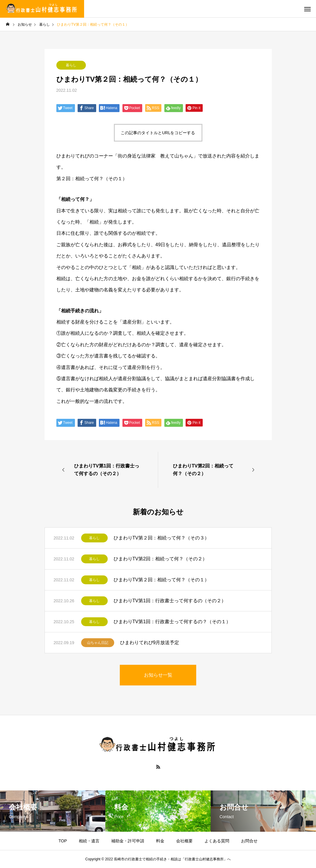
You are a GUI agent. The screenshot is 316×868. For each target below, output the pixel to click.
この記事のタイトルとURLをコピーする (158, 133)
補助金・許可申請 (128, 841)
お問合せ (249, 841)
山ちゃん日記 (98, 643)
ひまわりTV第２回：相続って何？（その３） (161, 538)
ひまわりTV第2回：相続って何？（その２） (160, 559)
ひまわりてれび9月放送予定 (150, 643)
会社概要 (184, 841)
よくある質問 (217, 841)
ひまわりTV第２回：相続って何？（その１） (161, 580)
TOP (63, 841)
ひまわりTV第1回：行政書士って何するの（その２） (170, 601)
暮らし (71, 65)
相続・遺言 (89, 841)
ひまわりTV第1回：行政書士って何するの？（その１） (172, 622)
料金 (160, 841)
